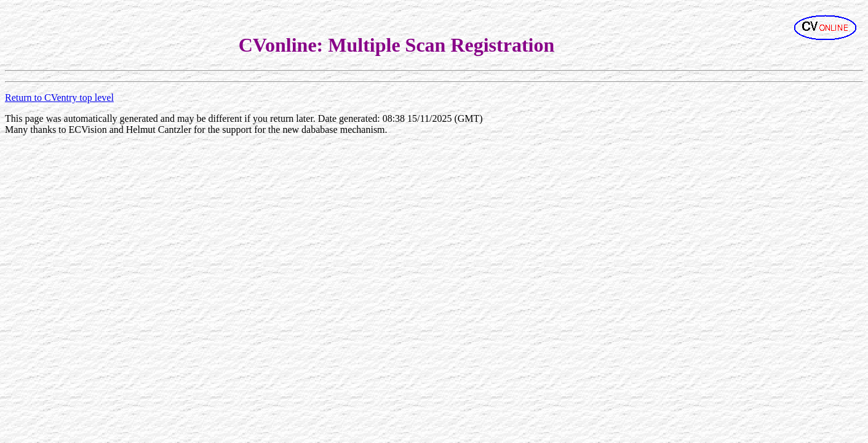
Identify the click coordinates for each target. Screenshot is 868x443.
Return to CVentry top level (59, 98)
